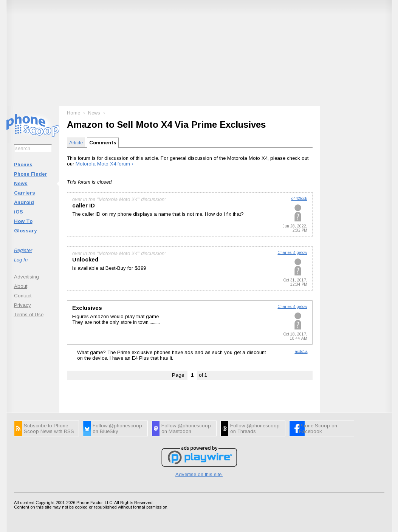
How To (23, 221)
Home (74, 113)
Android (24, 202)
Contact (23, 296)
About (21, 286)
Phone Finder (31, 174)
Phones (23, 165)
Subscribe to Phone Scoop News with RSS (49, 428)
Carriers (25, 193)
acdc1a (301, 352)
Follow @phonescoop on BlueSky (117, 428)
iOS (19, 212)
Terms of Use (29, 315)
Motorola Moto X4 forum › (105, 164)
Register (23, 250)
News (21, 183)
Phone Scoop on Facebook (318, 428)
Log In (21, 260)
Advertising (26, 277)
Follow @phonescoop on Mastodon (186, 428)
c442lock (299, 199)
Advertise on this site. (199, 474)
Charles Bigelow (293, 253)
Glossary (25, 231)
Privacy (22, 305)
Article (76, 143)
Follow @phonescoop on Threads (255, 428)
